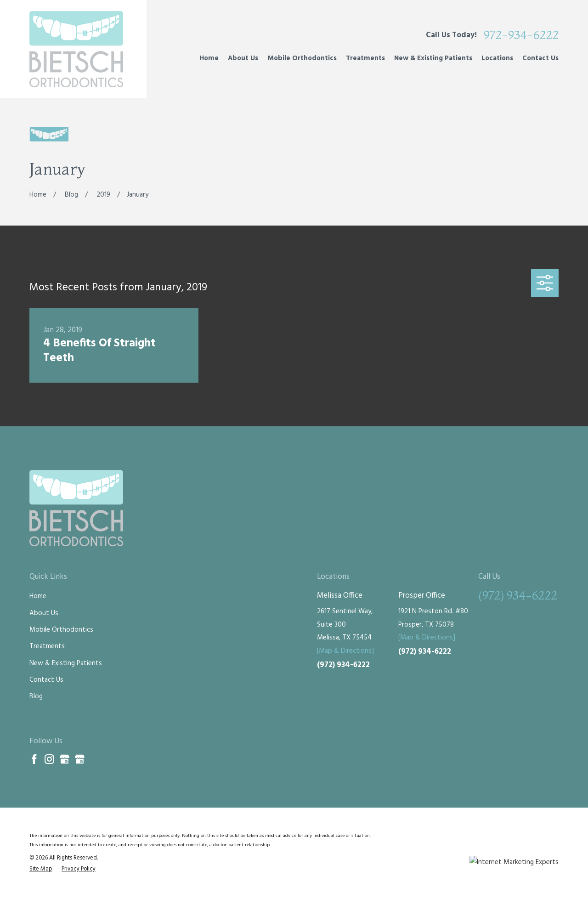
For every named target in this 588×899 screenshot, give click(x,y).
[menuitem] (41, 870)
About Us (44, 613)
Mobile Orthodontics (61, 630)
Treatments (47, 646)
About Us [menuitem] (243, 58)
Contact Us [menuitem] (540, 58)
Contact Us (46, 680)
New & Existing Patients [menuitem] (433, 58)
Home (38, 596)
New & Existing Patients (66, 663)
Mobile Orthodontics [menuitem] (302, 58)
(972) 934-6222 (343, 665)
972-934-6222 (521, 35)
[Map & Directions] (345, 651)
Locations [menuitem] (497, 58)
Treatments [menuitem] (365, 58)
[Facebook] (34, 759)
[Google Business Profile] (65, 759)
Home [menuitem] (209, 58)
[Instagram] (49, 759)
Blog (36, 696)
